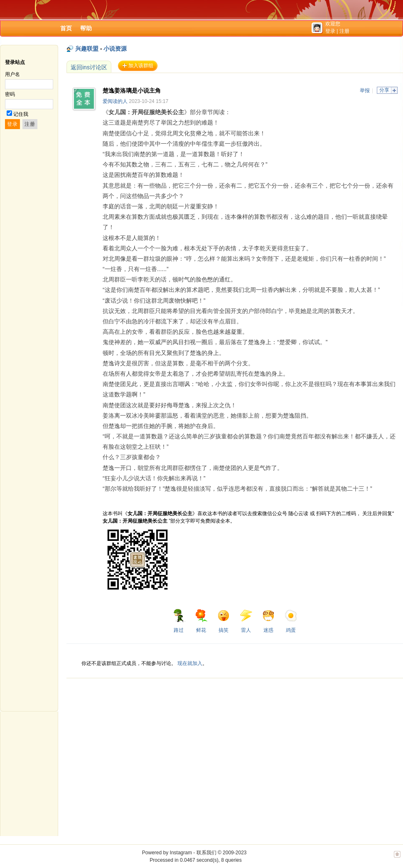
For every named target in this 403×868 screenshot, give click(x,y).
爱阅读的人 (115, 101)
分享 (384, 90)
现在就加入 (190, 663)
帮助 (86, 28)
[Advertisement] (124, 695)
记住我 (21, 114)
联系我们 (206, 853)
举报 (365, 90)
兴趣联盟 (87, 49)
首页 (66, 28)
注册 (344, 31)
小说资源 (115, 49)
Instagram (181, 853)
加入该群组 (141, 66)
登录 (330, 31)
